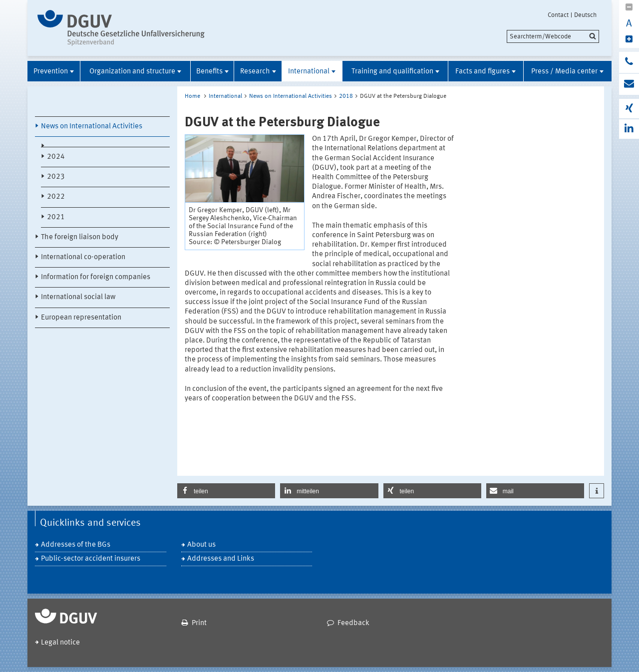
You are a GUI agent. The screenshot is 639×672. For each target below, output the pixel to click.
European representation (81, 318)
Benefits (209, 72)
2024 (56, 157)
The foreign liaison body (80, 237)
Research (255, 72)
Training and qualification (392, 72)
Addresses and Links (221, 559)
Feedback (353, 623)
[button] (226, 491)
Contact (558, 15)
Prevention (51, 72)
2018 (346, 96)
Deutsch (585, 15)
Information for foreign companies (96, 277)
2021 (56, 217)
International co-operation (83, 257)
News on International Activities (92, 127)
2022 (56, 197)
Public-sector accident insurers (91, 559)
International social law (78, 297)
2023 (56, 177)
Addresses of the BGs (76, 545)
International (309, 72)
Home (192, 96)
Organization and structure (132, 72)
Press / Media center (564, 72)
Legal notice (60, 643)
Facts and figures (482, 72)
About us (201, 545)
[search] (553, 36)
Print (199, 623)
